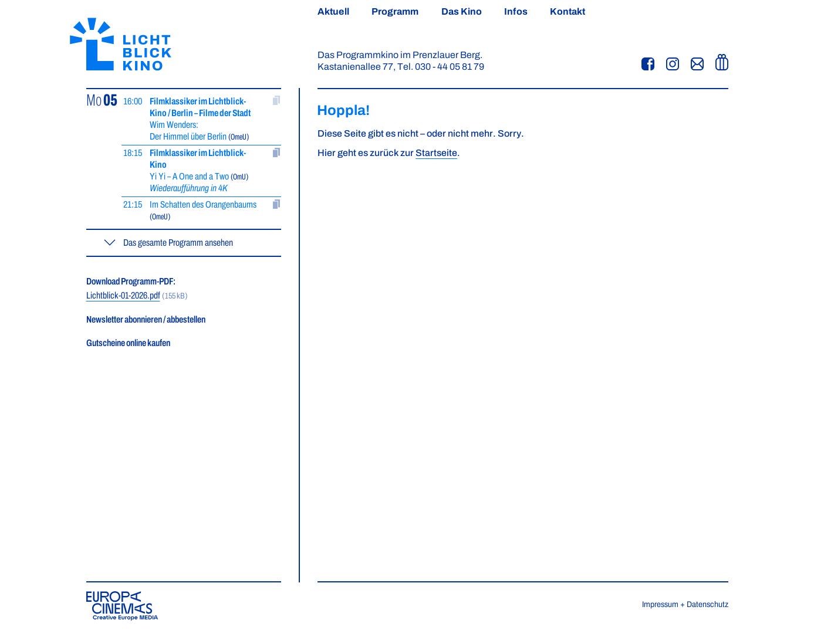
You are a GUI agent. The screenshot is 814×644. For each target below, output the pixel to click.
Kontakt (568, 12)
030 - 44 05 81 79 (450, 67)
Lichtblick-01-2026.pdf (123, 296)
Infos (516, 12)
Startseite (436, 153)
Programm (395, 12)
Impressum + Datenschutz (685, 605)
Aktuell (333, 12)
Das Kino (462, 12)
